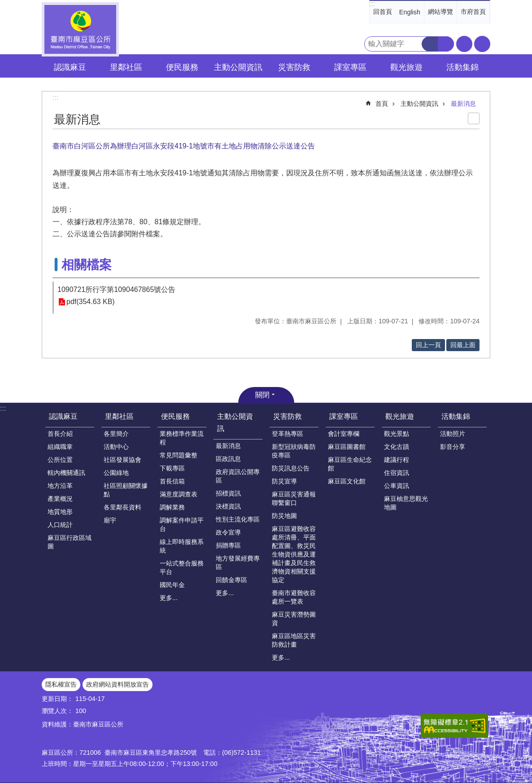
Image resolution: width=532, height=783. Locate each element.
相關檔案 (87, 265)
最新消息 (463, 104)
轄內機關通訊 (66, 473)
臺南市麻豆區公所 (80, 29)
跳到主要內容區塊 (5, 5)
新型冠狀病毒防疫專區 (294, 451)
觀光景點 (397, 434)
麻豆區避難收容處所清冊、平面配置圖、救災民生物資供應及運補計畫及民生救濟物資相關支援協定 (294, 554)
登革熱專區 (288, 434)
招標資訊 (228, 493)
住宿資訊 (397, 473)
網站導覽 (440, 12)
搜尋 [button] (430, 44)
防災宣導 (284, 481)
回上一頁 (428, 345)
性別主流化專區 (238, 519)
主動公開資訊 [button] (238, 67)
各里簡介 (116, 434)
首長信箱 (172, 481)
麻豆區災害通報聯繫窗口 (294, 498)
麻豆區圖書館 (347, 447)
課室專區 (344, 416)
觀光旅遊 (400, 416)
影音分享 (453, 447)
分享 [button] (482, 44)
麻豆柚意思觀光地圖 (406, 503)
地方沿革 (60, 486)
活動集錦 (456, 416)
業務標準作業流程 (182, 438)
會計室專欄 (344, 434)
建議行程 (397, 460)
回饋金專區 (231, 580)
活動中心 (116, 447)
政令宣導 (228, 532)
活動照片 (453, 434)
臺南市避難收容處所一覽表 (294, 597)
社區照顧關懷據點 (126, 490)
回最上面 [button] (463, 345)
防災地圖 (284, 516)
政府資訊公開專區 (238, 476)
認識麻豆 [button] (70, 67)
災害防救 (288, 416)
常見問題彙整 (179, 455)
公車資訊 (397, 486)
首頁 (382, 104)
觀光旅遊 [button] (406, 67)
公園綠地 (116, 473)
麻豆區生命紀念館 (350, 464)
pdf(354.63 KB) (91, 302)
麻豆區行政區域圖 (70, 542)
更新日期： (57, 699)
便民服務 (175, 416)
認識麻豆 (63, 416)
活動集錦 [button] (462, 67)
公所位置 (60, 460)
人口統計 (60, 525)
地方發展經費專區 (238, 563)
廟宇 (110, 520)
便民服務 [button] (182, 67)
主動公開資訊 (419, 104)
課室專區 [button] (350, 67)
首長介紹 (60, 434)
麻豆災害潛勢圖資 (294, 619)
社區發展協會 (122, 460)
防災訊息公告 (291, 468)
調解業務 (172, 507)
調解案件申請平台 (182, 524)
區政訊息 (228, 459)
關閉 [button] (262, 395)
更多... (169, 598)
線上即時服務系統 (182, 546)
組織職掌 (60, 447)
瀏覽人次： (57, 711)
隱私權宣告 (61, 684)
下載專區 (172, 468)
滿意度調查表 (179, 494)
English (410, 12)
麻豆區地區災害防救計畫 (294, 640)
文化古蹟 (397, 447)
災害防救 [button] (294, 67)
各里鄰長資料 (122, 507)
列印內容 (474, 118)
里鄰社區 (119, 416)
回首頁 (383, 12)
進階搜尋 (446, 44)
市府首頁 (473, 12)
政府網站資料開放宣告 (118, 684)
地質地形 (60, 512)
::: (372, 4)
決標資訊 (228, 506)
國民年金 (172, 585)
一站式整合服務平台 (182, 568)
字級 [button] (464, 44)
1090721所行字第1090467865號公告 (116, 289)
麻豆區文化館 (347, 481)
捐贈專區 (228, 545)
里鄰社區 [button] (126, 67)
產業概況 (60, 499)
